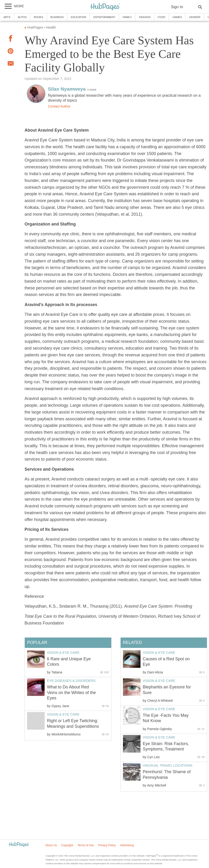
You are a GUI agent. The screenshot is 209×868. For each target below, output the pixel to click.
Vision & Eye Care (159, 653)
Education (78, 17)
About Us (51, 845)
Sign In (177, 7)
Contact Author (59, 106)
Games (177, 17)
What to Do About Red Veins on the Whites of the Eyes (71, 693)
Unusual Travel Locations (168, 765)
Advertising (127, 845)
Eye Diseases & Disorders (71, 681)
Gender (195, 17)
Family (127, 17)
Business (57, 17)
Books (39, 17)
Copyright (67, 845)
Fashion (145, 17)
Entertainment (104, 17)
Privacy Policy (107, 845)
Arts (7, 17)
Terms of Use (86, 845)
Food (162, 17)
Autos (22, 17)
